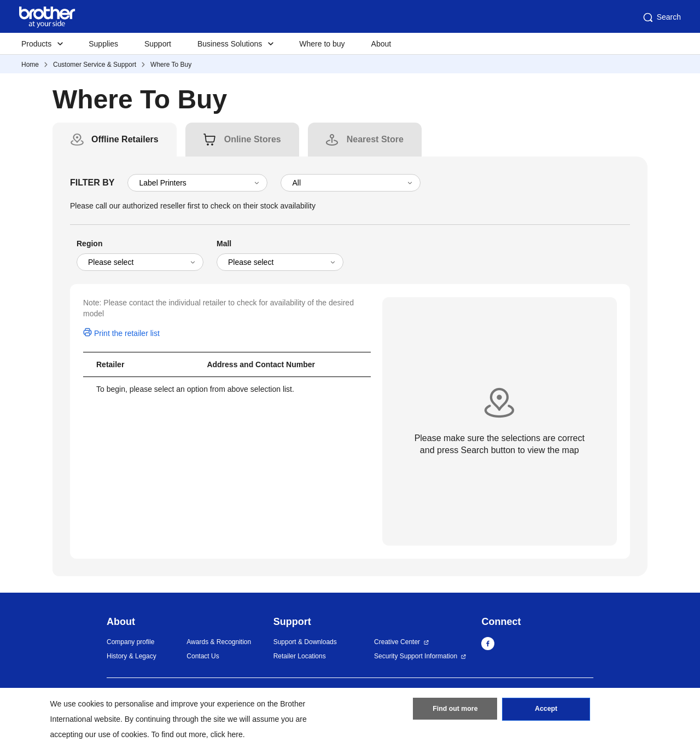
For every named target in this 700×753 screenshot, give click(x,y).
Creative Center (397, 642)
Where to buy (322, 44)
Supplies (103, 44)
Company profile (130, 642)
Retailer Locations (300, 656)
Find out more (455, 711)
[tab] (125, 140)
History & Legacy (132, 656)
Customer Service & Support (95, 65)
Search (661, 18)
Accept (546, 711)
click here (227, 734)
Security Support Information (416, 656)
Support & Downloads (305, 642)
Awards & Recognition (219, 642)
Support (158, 44)
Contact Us (203, 656)
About (381, 44)
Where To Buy (171, 65)
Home (30, 65)
